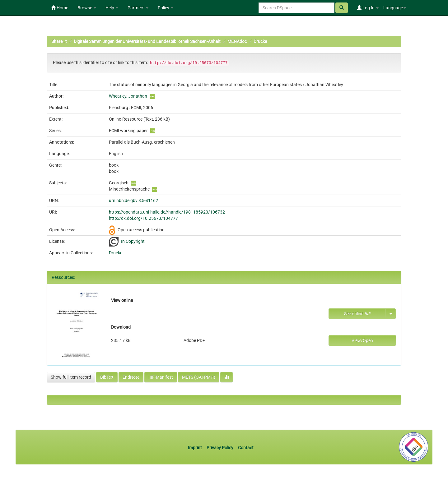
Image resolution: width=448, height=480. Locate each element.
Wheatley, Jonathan (128, 96)
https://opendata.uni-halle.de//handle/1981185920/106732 (167, 212)
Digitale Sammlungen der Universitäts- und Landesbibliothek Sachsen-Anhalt (147, 41)
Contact (246, 448)
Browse (87, 8)
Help (112, 8)
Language (395, 8)
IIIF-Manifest (161, 377)
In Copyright (133, 241)
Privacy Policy (220, 448)
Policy (166, 8)
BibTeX (107, 377)
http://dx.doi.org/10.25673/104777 (143, 218)
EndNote (131, 377)
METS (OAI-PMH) (199, 377)
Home (60, 8)
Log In (368, 8)
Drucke (260, 41)
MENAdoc (237, 41)
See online (357, 314)
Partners (138, 8)
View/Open (362, 340)
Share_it (59, 41)
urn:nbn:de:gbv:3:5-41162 (133, 201)
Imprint (195, 448)
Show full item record (71, 377)
